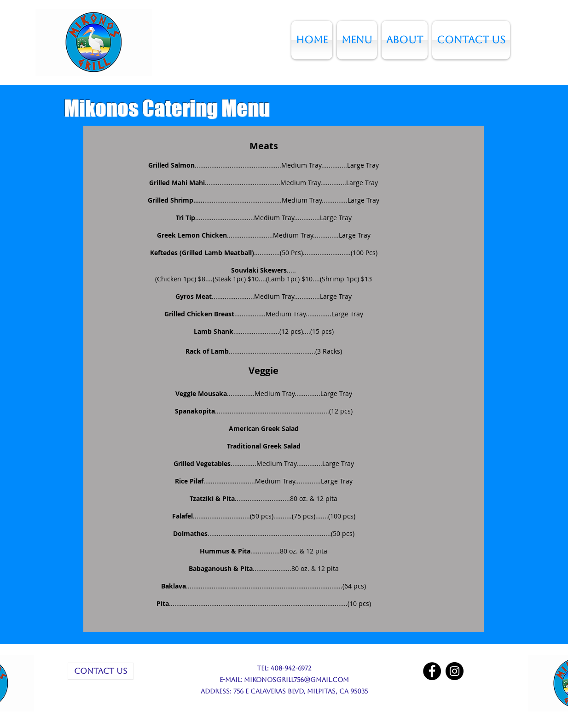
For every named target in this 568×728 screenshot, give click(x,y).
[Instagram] (455, 671)
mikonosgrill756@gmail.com (296, 680)
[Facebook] (432, 671)
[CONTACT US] (101, 671)
